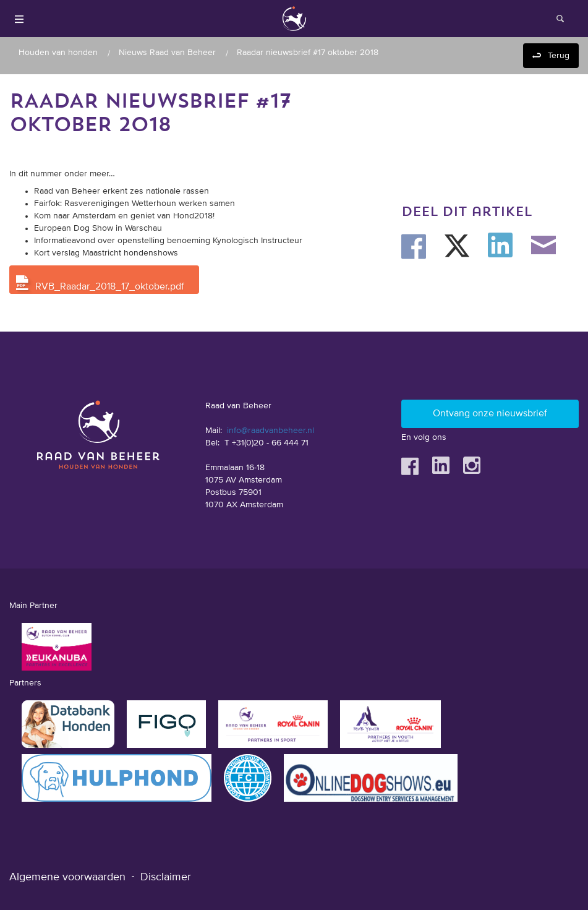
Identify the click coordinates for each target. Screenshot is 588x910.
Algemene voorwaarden (67, 877)
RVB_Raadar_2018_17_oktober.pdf (110, 287)
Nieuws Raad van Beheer (167, 53)
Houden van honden (58, 53)
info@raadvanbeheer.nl (271, 431)
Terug (559, 56)
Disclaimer (166, 877)
